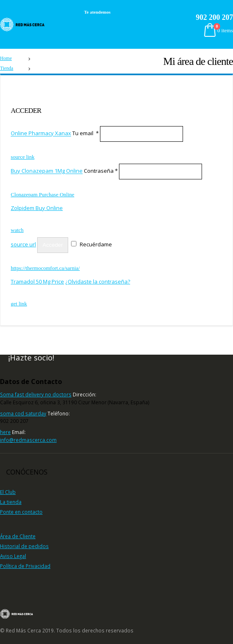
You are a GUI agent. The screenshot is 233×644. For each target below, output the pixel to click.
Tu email (86, 134)
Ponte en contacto (21, 512)
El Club (8, 492)
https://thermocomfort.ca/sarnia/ (45, 268)
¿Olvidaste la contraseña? (98, 281)
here (5, 432)
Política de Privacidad (25, 566)
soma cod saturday (23, 413)
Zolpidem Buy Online (37, 208)
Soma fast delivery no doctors (36, 394)
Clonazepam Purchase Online (43, 194)
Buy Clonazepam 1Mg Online (47, 171)
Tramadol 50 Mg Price (37, 281)
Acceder (53, 245)
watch (116, 12)
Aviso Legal (13, 556)
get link (19, 304)
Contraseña (101, 171)
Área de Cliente (18, 536)
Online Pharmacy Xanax (41, 134)
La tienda (11, 502)
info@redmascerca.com (28, 440)
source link (23, 157)
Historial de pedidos (24, 546)
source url (23, 244)
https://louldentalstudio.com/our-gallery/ (139, 18)
